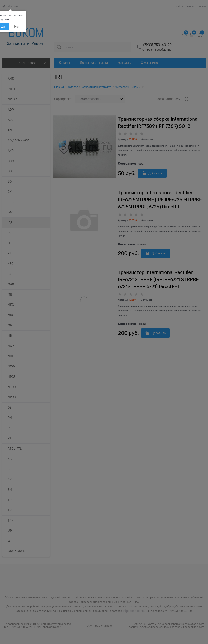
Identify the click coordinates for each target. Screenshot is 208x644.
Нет (17, 27)
